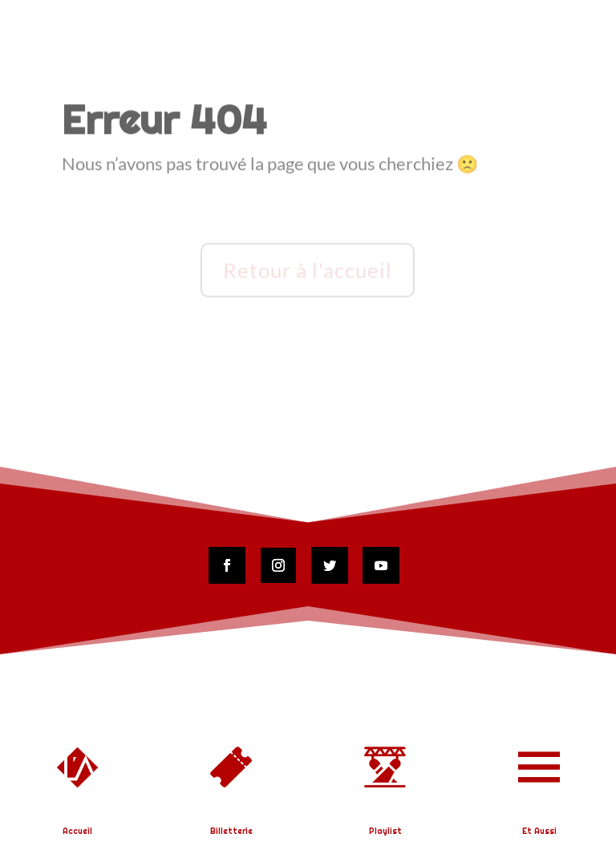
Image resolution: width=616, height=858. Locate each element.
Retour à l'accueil (308, 271)
